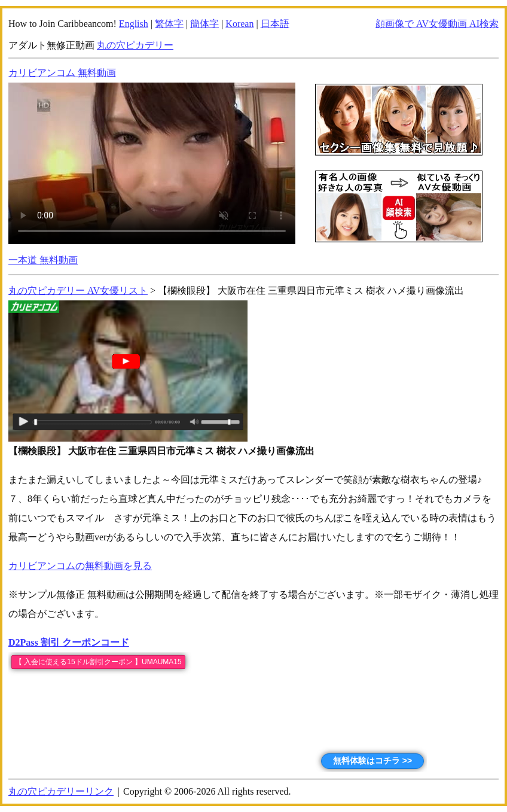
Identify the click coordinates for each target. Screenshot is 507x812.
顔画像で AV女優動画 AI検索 (437, 24)
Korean (239, 24)
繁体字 (169, 24)
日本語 (275, 24)
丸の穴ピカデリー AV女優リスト (78, 291)
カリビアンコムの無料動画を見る (80, 566)
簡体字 (204, 24)
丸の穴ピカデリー (135, 45)
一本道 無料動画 (43, 260)
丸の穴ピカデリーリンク (61, 791)
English (134, 24)
